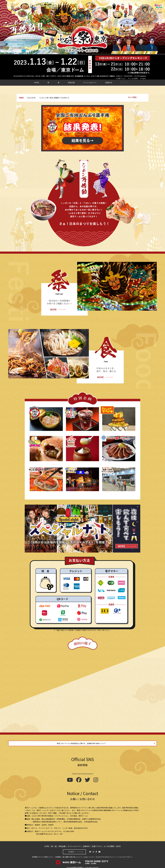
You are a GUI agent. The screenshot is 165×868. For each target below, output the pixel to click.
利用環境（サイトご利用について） (43, 856)
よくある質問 (133, 79)
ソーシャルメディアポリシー (124, 856)
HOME (37, 83)
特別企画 (71, 83)
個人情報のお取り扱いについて (72, 856)
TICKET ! (72, 851)
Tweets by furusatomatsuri (82, 773)
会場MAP (109, 83)
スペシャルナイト (90, 83)
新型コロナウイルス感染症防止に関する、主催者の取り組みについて (82, 742)
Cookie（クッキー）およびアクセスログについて (99, 856)
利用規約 (58, 856)
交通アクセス (121, 79)
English (143, 79)
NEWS (118, 845)
